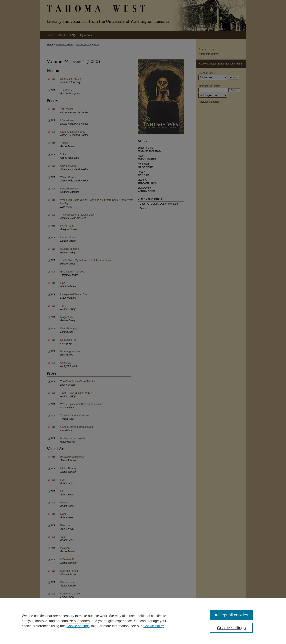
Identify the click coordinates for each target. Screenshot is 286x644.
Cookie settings (78, 626)
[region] (143, 621)
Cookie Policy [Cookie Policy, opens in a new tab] (154, 626)
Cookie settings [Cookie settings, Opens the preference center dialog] (231, 628)
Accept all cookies (231, 615)
